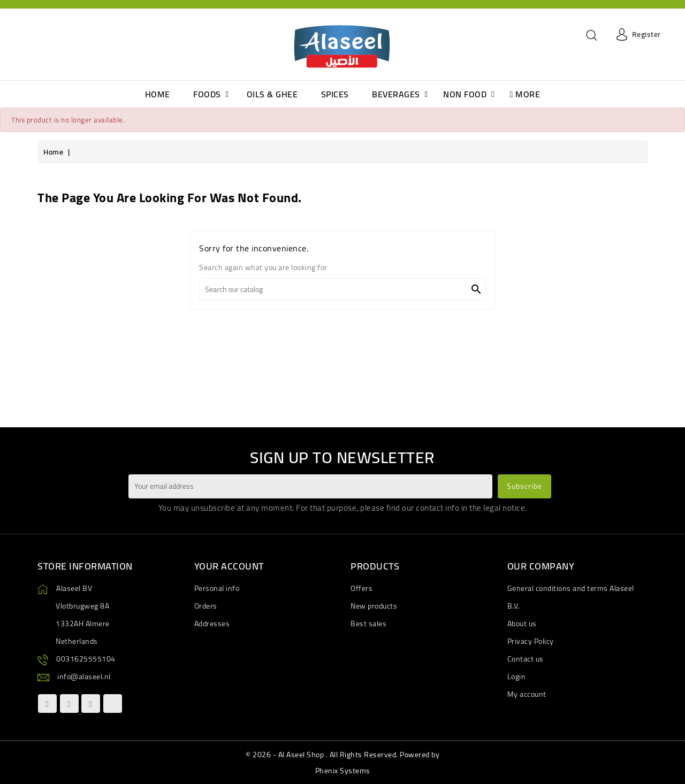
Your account (229, 566)
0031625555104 (86, 659)
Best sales (368, 624)
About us (522, 624)
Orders (206, 606)
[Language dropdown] (22, 35)
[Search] (342, 289)
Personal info (217, 588)
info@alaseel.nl (84, 677)
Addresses (212, 624)
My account (527, 694)
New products (374, 606)
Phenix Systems (343, 771)
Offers (361, 588)
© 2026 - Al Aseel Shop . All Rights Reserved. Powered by (342, 755)
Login (517, 677)
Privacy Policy (531, 641)
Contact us (526, 659)
